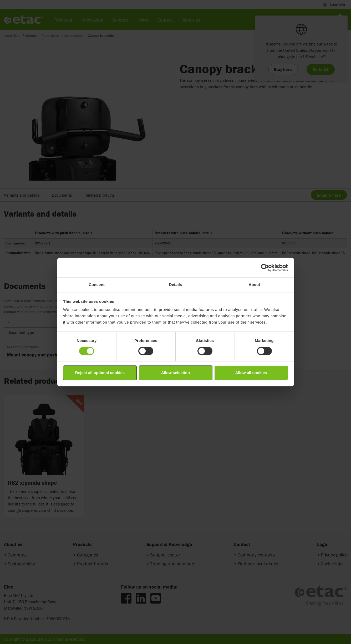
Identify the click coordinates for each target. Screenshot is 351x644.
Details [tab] (176, 285)
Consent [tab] (97, 285)
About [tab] (255, 285)
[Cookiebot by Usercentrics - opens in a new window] (265, 268)
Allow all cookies (251, 373)
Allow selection (175, 373)
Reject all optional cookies (100, 373)
